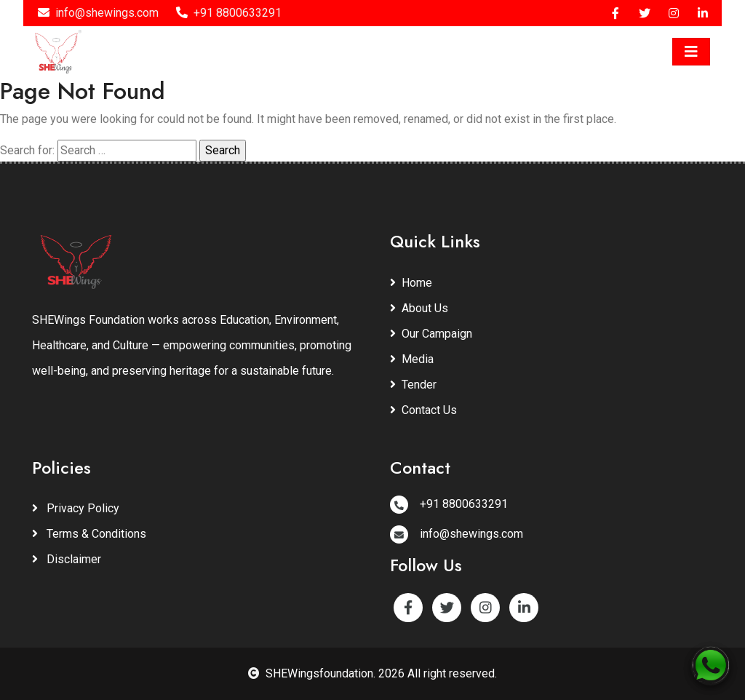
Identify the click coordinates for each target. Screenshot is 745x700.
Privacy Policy (76, 508)
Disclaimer (67, 559)
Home (411, 283)
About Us (419, 308)
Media (412, 359)
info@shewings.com (98, 13)
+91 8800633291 (229, 13)
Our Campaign (431, 334)
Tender (413, 385)
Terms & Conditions (89, 534)
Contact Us (423, 410)
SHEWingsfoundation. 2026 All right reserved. (372, 673)
